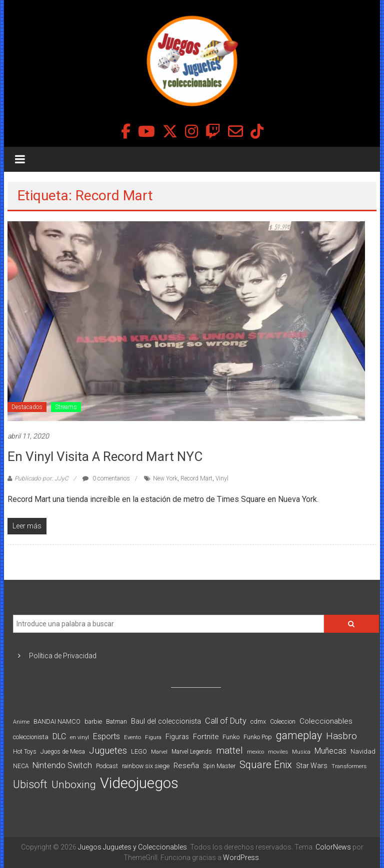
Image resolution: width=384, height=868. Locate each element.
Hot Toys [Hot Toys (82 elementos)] (25, 752)
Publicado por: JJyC (41, 478)
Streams (66, 407)
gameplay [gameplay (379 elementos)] (299, 735)
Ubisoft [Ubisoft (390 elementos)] (30, 784)
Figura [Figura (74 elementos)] (153, 737)
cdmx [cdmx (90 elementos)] (258, 721)
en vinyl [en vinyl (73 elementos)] (79, 737)
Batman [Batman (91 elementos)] (116, 721)
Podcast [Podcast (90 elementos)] (107, 766)
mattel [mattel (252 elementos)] (229, 751)
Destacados (27, 407)
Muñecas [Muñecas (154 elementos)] (330, 751)
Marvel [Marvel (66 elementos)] (159, 752)
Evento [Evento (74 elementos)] (132, 737)
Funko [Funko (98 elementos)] (231, 737)
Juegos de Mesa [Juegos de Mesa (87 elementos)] (63, 752)
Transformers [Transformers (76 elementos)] (349, 766)
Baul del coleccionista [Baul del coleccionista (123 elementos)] (166, 721)
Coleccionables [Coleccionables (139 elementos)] (326, 721)
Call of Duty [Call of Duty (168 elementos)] (226, 721)
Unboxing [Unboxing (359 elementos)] (74, 784)
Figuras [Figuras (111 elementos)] (177, 737)
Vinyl (222, 478)
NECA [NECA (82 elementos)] (21, 766)
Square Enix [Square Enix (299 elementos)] (266, 765)
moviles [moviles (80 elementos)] (278, 752)
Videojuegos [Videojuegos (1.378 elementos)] (139, 783)
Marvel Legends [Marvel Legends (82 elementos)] (192, 752)
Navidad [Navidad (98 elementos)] (363, 751)
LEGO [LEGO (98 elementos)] (139, 751)
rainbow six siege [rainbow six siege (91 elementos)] (146, 766)
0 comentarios (106, 478)
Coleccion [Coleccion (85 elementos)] (283, 722)
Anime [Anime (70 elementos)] (21, 722)
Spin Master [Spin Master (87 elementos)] (219, 766)
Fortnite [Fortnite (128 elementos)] (206, 737)
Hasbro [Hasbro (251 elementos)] (341, 736)
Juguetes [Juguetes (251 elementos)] (108, 751)
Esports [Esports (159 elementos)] (106, 736)
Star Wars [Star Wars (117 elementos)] (312, 766)
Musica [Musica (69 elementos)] (301, 752)
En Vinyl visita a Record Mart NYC (105, 456)
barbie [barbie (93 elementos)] (93, 721)
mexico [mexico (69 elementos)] (255, 752)
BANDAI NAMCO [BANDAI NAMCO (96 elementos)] (57, 721)
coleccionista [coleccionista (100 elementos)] (31, 737)
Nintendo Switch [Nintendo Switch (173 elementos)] (62, 765)
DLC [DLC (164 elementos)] (59, 736)
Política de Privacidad (63, 656)
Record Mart (196, 478)
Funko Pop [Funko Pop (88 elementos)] (258, 737)
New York (165, 478)
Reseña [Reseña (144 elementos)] (186, 766)
